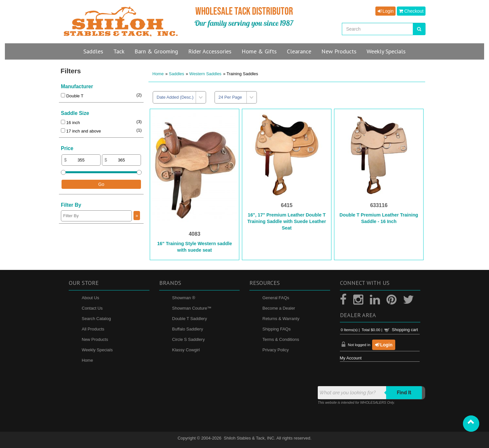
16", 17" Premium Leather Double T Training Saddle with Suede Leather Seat (287, 221)
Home (158, 74)
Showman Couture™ (192, 308)
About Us (90, 298)
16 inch (70, 123)
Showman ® (184, 298)
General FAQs (276, 298)
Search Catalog (96, 319)
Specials (386, 51)
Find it (404, 393)
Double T (72, 96)
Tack (119, 51)
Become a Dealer (279, 308)
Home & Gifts (259, 51)
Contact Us (92, 308)
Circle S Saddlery (189, 339)
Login (385, 11)
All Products (93, 329)
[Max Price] (121, 160)
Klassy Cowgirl (186, 350)
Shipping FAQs (277, 329)
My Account (351, 358)
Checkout (411, 11)
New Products (95, 339)
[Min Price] (81, 160)
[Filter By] (96, 216)
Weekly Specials (97, 350)
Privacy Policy (276, 350)
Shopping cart (405, 330)
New (339, 51)
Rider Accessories (210, 51)
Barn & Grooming (156, 51)
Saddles (93, 51)
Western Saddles (205, 74)
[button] (471, 424)
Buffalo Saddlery (188, 329)
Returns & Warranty (281, 319)
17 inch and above (81, 131)
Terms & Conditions (281, 339)
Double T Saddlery (190, 319)
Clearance (299, 51)
